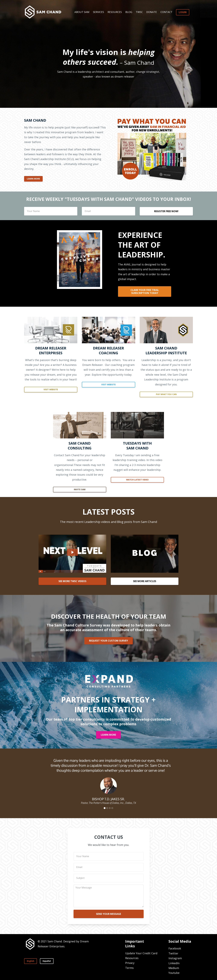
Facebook (175, 948)
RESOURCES (115, 12)
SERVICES (98, 12)
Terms (129, 968)
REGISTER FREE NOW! (166, 211)
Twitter (173, 953)
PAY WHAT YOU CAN (166, 394)
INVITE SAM (80, 489)
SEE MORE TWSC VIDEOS (72, 581)
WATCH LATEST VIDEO (137, 480)
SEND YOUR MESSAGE (108, 914)
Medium (174, 968)
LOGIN (183, 12)
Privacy (130, 963)
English (31, 961)
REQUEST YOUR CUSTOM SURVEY (108, 641)
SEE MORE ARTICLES (145, 581)
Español (47, 961)
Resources (132, 958)
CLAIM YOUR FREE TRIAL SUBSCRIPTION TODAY (145, 291)
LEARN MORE (33, 179)
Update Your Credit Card (141, 953)
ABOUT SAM (82, 12)
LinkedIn (174, 963)
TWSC (139, 12)
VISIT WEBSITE (51, 390)
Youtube (174, 973)
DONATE (152, 12)
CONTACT (166, 12)
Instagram (175, 958)
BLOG (129, 12)
